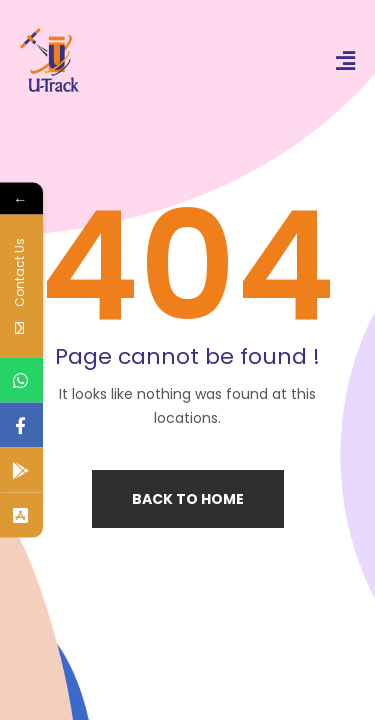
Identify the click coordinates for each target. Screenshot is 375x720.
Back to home (188, 499)
